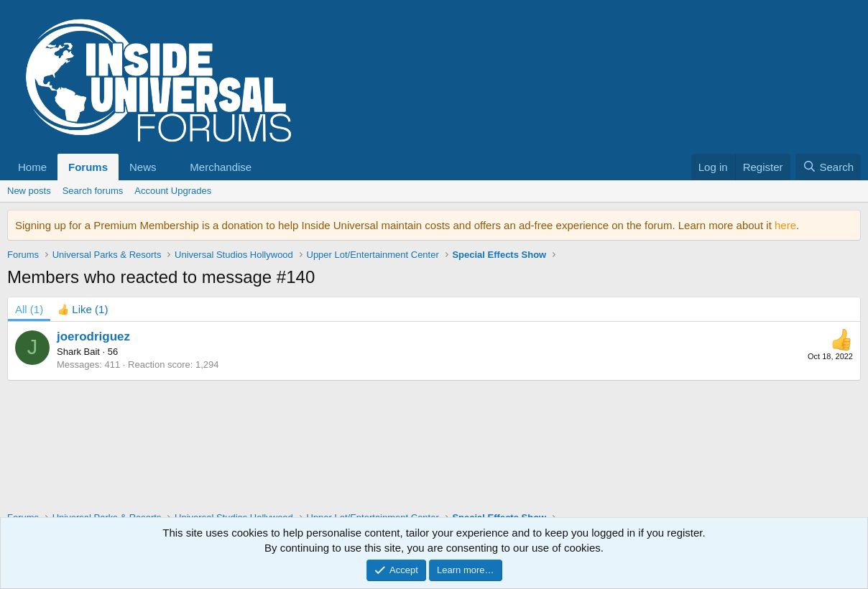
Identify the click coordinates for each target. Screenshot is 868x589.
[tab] (83, 309)
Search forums (93, 191)
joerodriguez (93, 337)
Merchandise (221, 167)
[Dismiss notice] (847, 225)
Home (32, 167)
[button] (149, 167)
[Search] (828, 167)
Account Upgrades (173, 191)
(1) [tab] (29, 309)
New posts (29, 191)
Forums (88, 167)
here (785, 225)
